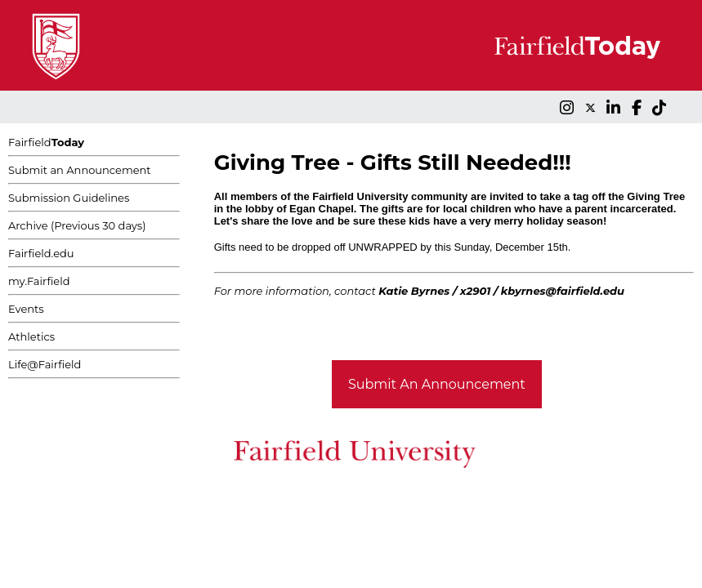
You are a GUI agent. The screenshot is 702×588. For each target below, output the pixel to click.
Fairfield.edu (41, 253)
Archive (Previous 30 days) (77, 225)
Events (26, 309)
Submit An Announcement (437, 384)
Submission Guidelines (69, 198)
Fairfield (46, 142)
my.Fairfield (39, 281)
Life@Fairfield (45, 364)
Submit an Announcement (80, 170)
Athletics (31, 336)
